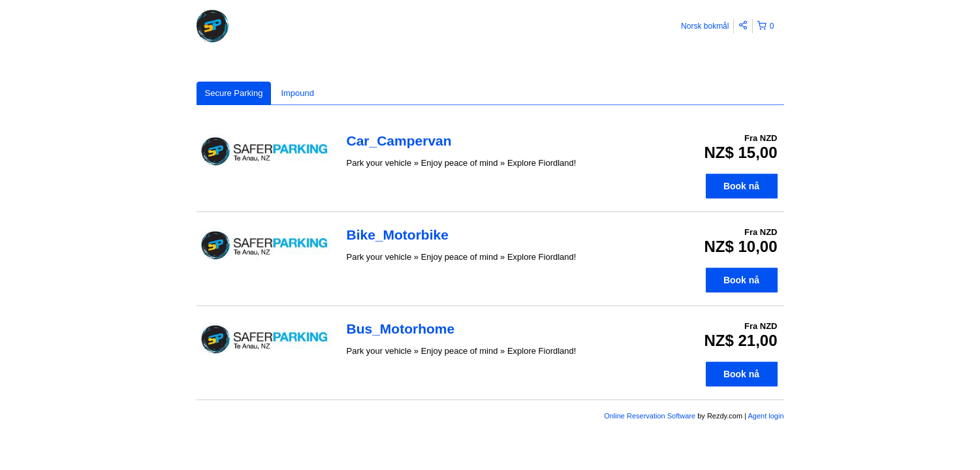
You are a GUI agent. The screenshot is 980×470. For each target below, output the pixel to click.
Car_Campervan (399, 141)
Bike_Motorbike (398, 235)
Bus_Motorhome (401, 329)
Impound (297, 93)
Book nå (741, 186)
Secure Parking (234, 93)
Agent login (766, 416)
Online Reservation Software (650, 416)
